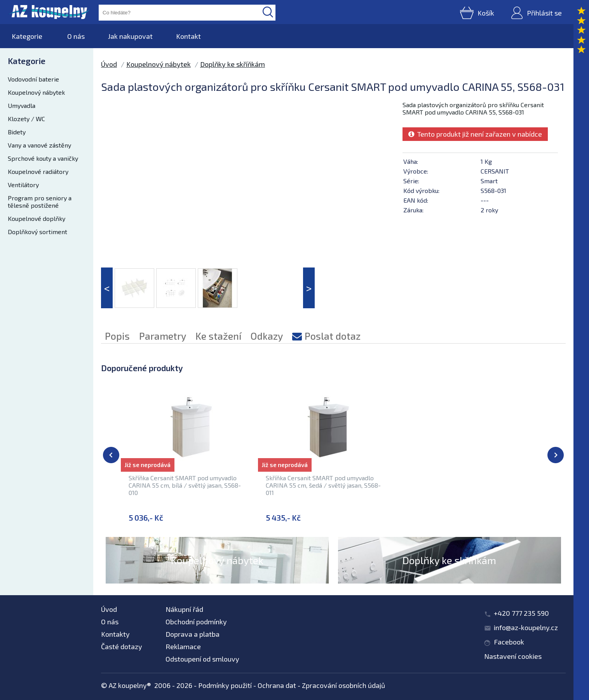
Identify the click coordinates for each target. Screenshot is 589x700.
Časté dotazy (122, 646)
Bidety (17, 132)
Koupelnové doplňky (37, 218)
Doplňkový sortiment (37, 232)
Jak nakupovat (130, 36)
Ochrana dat (277, 685)
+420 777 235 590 (521, 613)
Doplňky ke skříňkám (233, 64)
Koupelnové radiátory (38, 171)
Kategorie (27, 36)
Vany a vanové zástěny (39, 145)
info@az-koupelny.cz (526, 627)
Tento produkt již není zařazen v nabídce (475, 134)
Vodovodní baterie (33, 79)
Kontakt (188, 36)
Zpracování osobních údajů (343, 685)
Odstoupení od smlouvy (202, 659)
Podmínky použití (225, 685)
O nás (76, 36)
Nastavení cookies (513, 656)
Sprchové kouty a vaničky (43, 158)
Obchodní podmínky (196, 622)
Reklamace (183, 646)
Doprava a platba (193, 634)
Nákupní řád (184, 609)
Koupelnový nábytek (36, 92)
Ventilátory (23, 185)
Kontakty (115, 634)
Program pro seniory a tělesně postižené (40, 201)
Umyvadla (22, 105)
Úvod (109, 64)
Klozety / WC (26, 119)
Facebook (509, 642)
